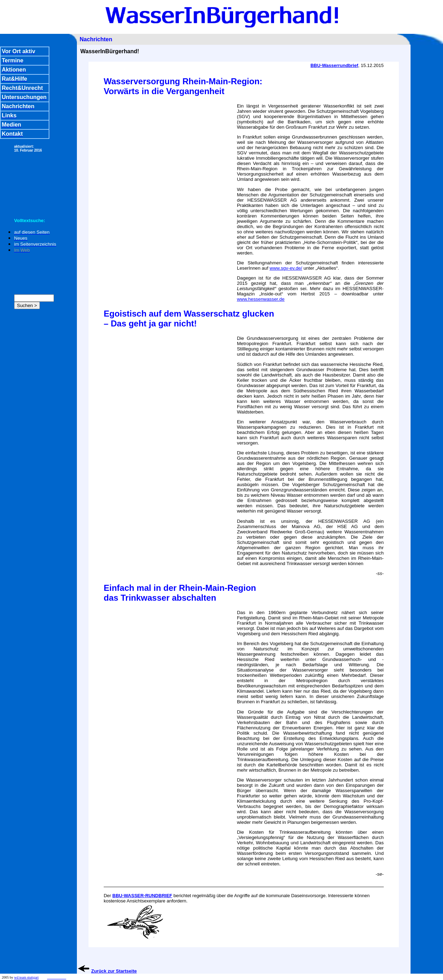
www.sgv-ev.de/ (286, 268)
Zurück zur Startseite (114, 971)
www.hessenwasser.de (261, 299)
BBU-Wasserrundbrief (334, 65)
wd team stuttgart (26, 977)
